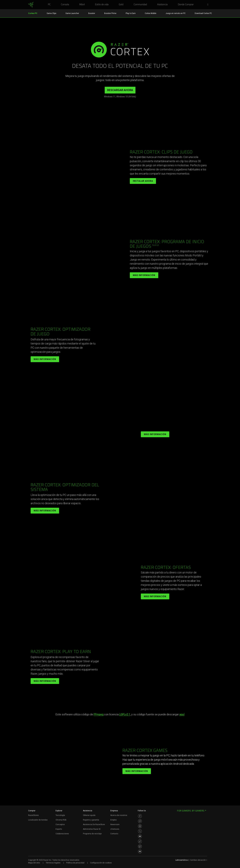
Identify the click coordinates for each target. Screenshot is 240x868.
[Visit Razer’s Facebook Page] (140, 816)
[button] (209, 5)
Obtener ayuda (89, 815)
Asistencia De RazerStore (94, 824)
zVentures (115, 829)
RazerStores (33, 815)
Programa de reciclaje (92, 834)
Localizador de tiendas (38, 820)
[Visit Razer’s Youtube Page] (140, 836)
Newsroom (115, 824)
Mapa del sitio (34, 863)
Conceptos (60, 824)
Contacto (114, 834)
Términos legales (53, 863)
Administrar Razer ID (92, 829)
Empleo (113, 820)
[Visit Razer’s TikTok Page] (140, 841)
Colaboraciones (62, 834)
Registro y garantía (91, 820)
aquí (182, 714)
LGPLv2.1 (125, 714)
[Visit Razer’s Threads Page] (140, 826)
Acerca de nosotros (119, 815)
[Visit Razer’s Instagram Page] (140, 821)
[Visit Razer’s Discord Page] (140, 851)
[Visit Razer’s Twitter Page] (140, 831)
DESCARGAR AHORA (120, 90)
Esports (59, 829)
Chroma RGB (61, 820)
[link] (31, 5)
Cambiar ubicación (199, 860)
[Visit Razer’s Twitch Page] (140, 846)
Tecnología (60, 815)
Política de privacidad (75, 863)
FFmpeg (99, 714)
